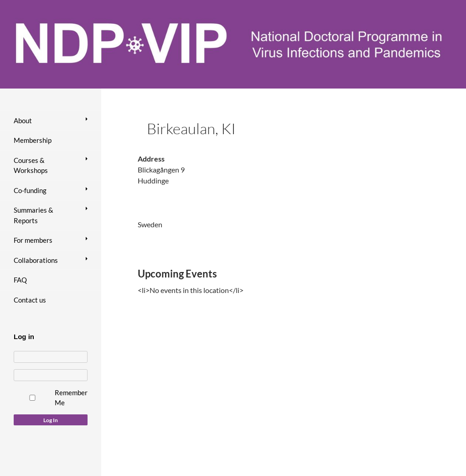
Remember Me (71, 398)
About (23, 120)
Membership (33, 140)
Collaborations (36, 260)
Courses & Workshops (31, 165)
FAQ (20, 280)
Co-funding (30, 190)
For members (33, 240)
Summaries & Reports (34, 215)
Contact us (30, 300)
